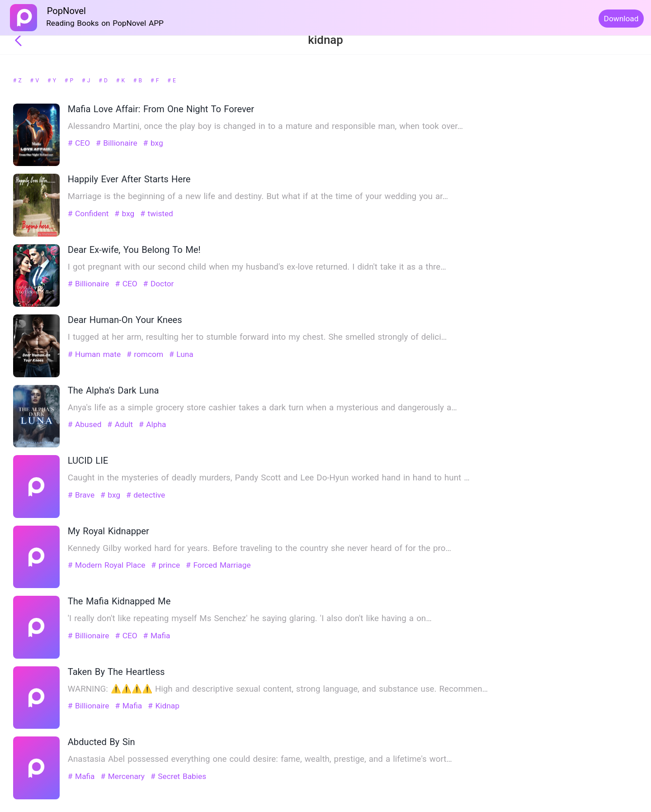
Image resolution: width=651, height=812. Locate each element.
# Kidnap (164, 706)
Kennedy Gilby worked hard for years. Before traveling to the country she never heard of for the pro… (259, 548)
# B (139, 81)
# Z (18, 81)
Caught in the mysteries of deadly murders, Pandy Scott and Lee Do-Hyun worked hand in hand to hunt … (269, 478)
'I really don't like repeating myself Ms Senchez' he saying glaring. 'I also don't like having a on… (250, 618)
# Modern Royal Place (108, 565)
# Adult (121, 424)
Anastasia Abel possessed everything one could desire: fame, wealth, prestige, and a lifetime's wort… (260, 759)
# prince (167, 565)
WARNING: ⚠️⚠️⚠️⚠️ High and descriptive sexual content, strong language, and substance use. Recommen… (278, 689)
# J (87, 81)
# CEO (80, 143)
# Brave (83, 495)
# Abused (86, 424)
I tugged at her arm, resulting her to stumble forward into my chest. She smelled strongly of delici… (257, 337)
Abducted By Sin (101, 742)
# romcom (146, 354)
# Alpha (152, 424)
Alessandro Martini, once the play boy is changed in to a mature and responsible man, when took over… (265, 126)
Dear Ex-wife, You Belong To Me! (134, 250)
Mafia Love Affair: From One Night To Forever (161, 109)
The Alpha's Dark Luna (113, 390)
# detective (146, 495)
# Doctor (159, 284)
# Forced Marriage (218, 565)
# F (156, 81)
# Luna (181, 354)
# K (122, 81)
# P (70, 81)
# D (104, 81)
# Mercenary (124, 776)
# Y (53, 81)
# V (36, 81)
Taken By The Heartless (116, 672)
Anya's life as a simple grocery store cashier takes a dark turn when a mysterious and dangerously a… (262, 408)
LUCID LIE (88, 461)
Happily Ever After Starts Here (129, 179)
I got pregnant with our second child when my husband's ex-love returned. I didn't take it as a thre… (257, 267)
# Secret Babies (178, 776)
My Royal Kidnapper (108, 531)
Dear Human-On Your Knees (125, 320)
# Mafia (157, 636)
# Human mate (96, 354)
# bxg (153, 143)
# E (172, 81)
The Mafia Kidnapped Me (119, 601)
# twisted (157, 214)
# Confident (90, 214)
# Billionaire (118, 143)
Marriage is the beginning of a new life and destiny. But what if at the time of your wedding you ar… (258, 196)
